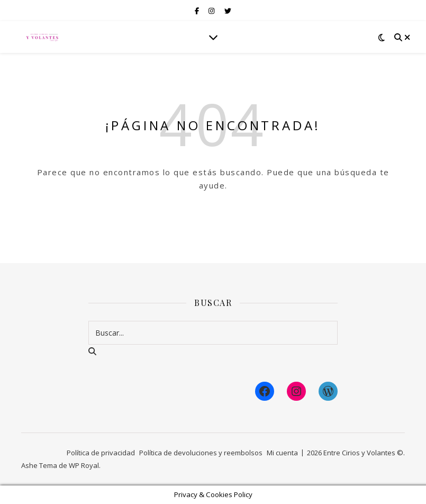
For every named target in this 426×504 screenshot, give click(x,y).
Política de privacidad (101, 453)
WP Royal (84, 465)
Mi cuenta (282, 453)
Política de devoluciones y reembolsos (201, 453)
